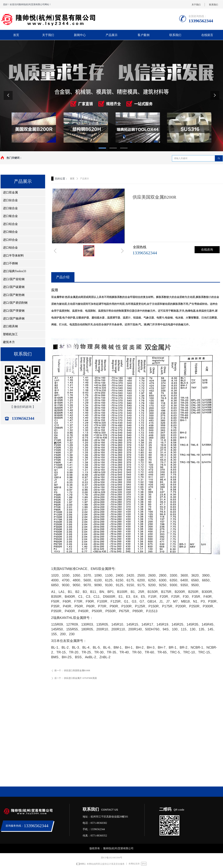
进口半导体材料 (13, 256)
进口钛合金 (10, 200)
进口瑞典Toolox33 (15, 271)
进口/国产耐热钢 (14, 295)
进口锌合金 (10, 240)
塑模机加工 (10, 334)
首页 (72, 179)
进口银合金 (10, 216)
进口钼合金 (10, 248)
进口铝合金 (10, 224)
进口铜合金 (10, 232)
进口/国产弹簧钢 (14, 311)
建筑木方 (9, 342)
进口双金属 (10, 192)
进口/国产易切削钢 (15, 303)
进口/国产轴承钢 (14, 318)
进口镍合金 (10, 208)
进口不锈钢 (10, 263)
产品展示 (84, 179)
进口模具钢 (10, 326)
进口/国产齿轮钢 (14, 279)
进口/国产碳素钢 (14, 287)
